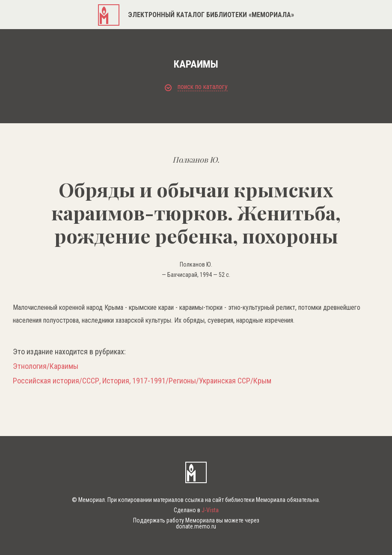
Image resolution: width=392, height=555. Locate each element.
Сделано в (196, 510)
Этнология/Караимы (46, 366)
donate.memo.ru (196, 526)
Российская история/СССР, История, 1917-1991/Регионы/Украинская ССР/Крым (142, 381)
